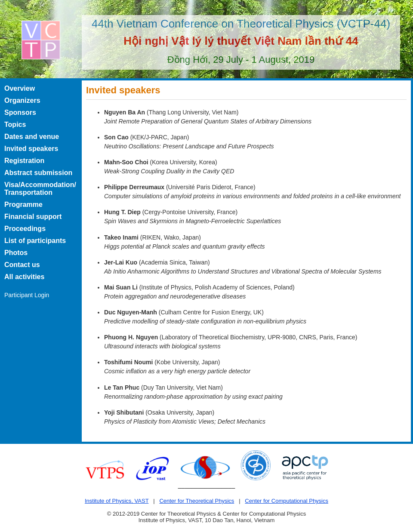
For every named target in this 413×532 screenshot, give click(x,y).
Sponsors (20, 112)
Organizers (22, 100)
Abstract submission (38, 173)
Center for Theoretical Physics (197, 501)
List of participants (35, 241)
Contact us (22, 265)
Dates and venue (32, 137)
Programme (23, 204)
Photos (16, 253)
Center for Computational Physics (287, 501)
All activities (24, 277)
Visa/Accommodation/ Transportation (40, 189)
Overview (20, 88)
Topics (15, 125)
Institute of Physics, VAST (117, 501)
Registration (24, 161)
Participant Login (27, 295)
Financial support (33, 217)
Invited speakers (31, 149)
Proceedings (25, 229)
